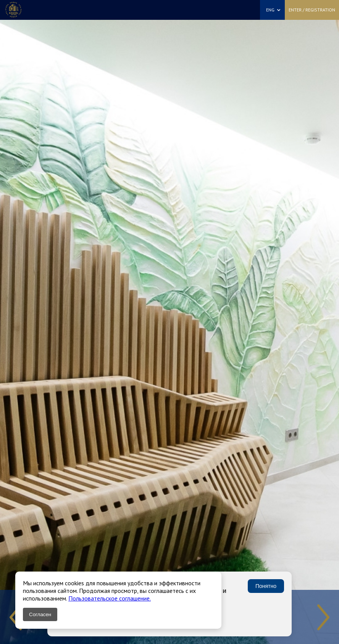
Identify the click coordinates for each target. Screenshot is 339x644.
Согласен (40, 614)
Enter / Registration (312, 10)
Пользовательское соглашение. (110, 598)
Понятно (266, 586)
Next (323, 617)
